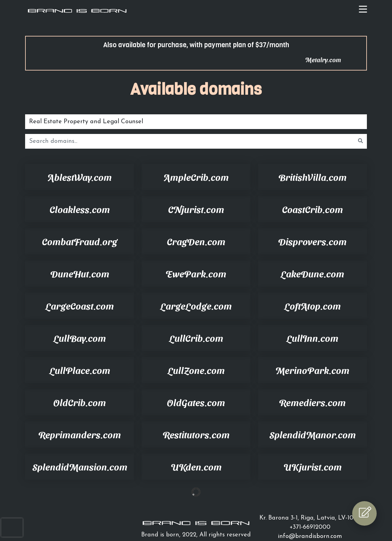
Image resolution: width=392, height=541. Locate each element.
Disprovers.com (312, 241)
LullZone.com (196, 370)
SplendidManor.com (313, 434)
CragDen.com (196, 241)
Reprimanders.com (80, 434)
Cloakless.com (80, 209)
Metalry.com (336, 60)
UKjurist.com (313, 467)
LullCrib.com (196, 338)
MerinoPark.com (312, 370)
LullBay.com (80, 338)
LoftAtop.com (313, 306)
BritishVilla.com (313, 177)
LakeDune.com (312, 273)
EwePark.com (196, 273)
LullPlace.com (80, 370)
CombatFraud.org (80, 241)
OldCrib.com (80, 402)
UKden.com (196, 467)
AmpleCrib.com (196, 177)
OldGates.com (196, 402)
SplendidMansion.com (80, 467)
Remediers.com (312, 402)
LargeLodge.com (196, 306)
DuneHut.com (80, 273)
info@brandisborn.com (310, 536)
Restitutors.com (196, 434)
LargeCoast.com (80, 306)
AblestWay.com (80, 177)
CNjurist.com (196, 209)
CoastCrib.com (313, 209)
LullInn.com (312, 338)
